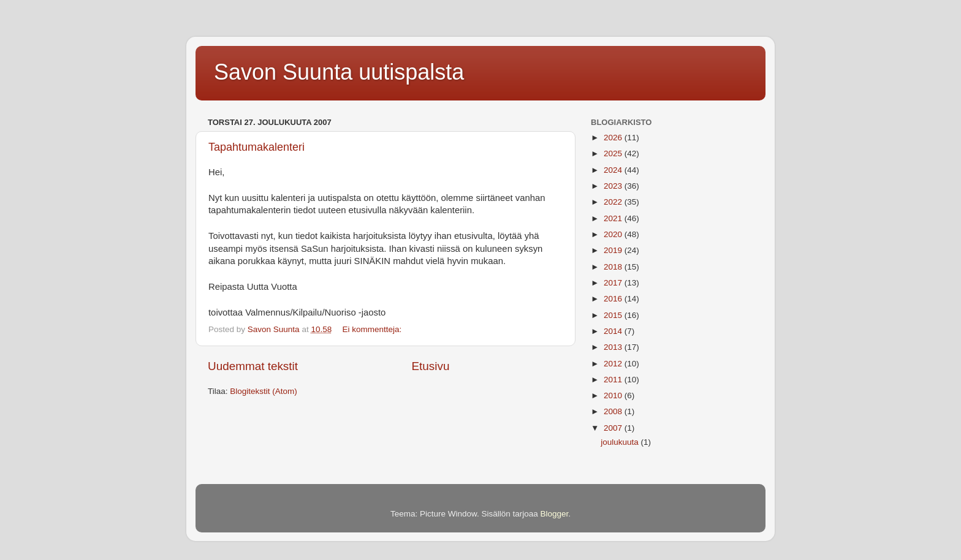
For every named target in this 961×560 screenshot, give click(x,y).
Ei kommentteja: (373, 329)
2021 (614, 218)
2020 (614, 234)
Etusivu (431, 366)
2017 (614, 283)
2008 (614, 411)
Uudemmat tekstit (253, 366)
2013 (614, 347)
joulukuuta (621, 442)
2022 (614, 202)
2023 (614, 186)
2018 (614, 267)
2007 (614, 428)
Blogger (555, 514)
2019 (614, 250)
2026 (614, 138)
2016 (614, 299)
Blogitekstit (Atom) (264, 391)
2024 (614, 170)
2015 (614, 315)
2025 (614, 153)
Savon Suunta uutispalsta (339, 72)
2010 (614, 395)
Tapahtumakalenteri (256, 147)
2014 (614, 331)
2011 (614, 380)
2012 (614, 364)
